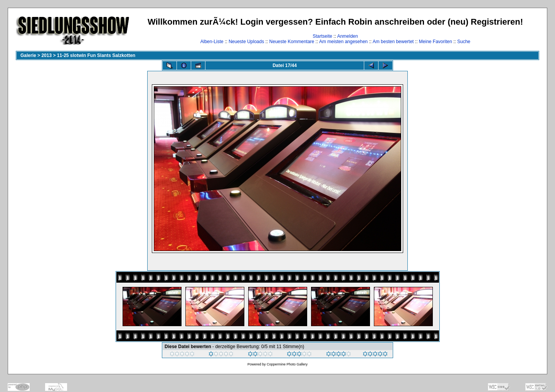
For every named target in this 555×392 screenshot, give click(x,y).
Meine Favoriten (436, 42)
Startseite (322, 36)
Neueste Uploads (246, 42)
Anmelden (348, 36)
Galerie (28, 55)
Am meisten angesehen (343, 42)
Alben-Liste (212, 42)
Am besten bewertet (393, 42)
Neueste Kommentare (292, 42)
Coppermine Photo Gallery (287, 364)
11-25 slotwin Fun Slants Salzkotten (96, 55)
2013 (46, 55)
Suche (464, 42)
